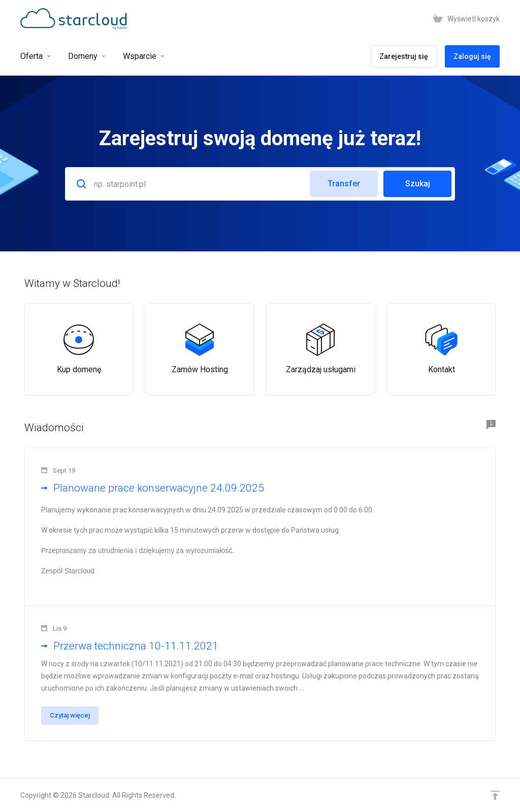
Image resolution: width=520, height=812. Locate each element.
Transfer (344, 184)
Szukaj (418, 184)
